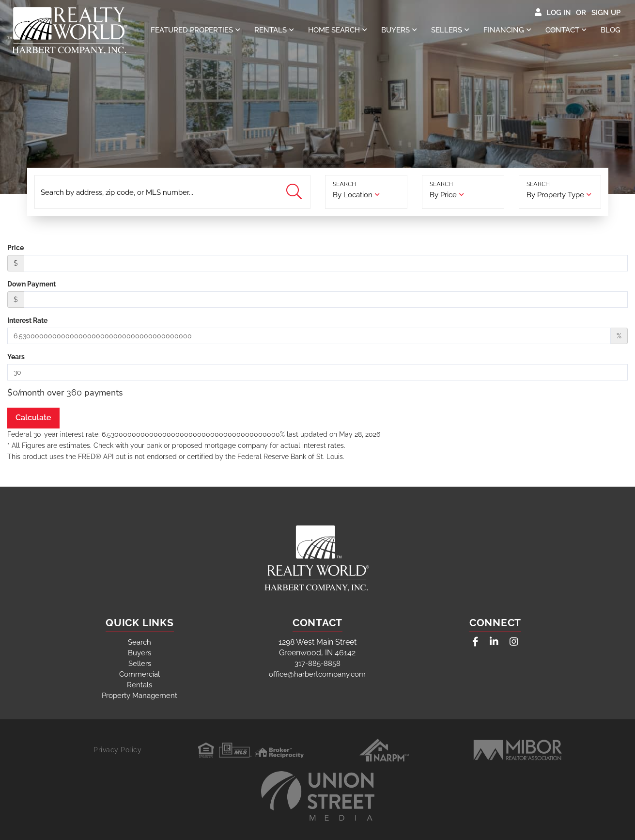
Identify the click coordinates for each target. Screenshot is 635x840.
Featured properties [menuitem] (192, 30)
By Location (353, 195)
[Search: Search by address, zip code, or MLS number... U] (172, 192)
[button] (295, 192)
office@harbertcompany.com (317, 674)
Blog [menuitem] (611, 30)
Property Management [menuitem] (139, 696)
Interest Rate (27, 320)
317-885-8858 (317, 664)
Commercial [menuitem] (139, 674)
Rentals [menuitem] (271, 30)
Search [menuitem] (139, 642)
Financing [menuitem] (504, 30)
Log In (559, 13)
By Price (443, 195)
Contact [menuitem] (562, 30)
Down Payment (31, 284)
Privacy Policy (117, 750)
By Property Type (555, 195)
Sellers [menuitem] (447, 30)
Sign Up (606, 13)
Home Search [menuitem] (334, 30)
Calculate (33, 418)
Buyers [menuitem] (395, 30)
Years (16, 357)
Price (15, 248)
